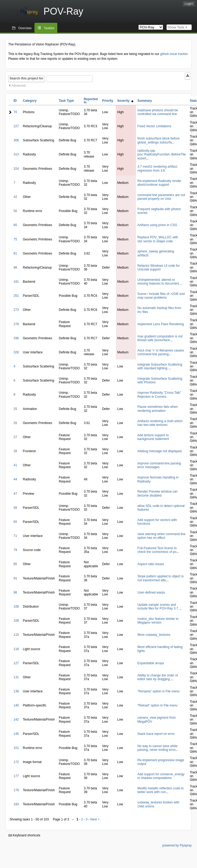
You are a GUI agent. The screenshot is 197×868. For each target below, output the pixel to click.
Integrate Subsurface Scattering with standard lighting (160, 366)
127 (16, 663)
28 (15, 451)
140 (16, 705)
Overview (25, 28)
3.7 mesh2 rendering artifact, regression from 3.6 (158, 168)
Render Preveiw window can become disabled (157, 493)
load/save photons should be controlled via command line (158, 112)
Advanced (18, 86)
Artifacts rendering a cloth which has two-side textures (160, 423)
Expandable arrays (151, 663)
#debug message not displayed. (160, 451)
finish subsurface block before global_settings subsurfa (158, 140)
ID (15, 101)
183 (16, 804)
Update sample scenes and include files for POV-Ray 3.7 (158, 607)
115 (16, 635)
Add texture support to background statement (153, 437)
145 (16, 734)
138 (16, 691)
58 (15, 508)
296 (16, 338)
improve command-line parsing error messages (159, 465)
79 (15, 550)
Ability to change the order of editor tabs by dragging (158, 677)
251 (16, 296)
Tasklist (49, 28)
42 (15, 197)
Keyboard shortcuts (24, 835)
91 (15, 578)
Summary (145, 101)
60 (15, 225)
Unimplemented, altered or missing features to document (159, 282)
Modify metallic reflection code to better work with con (160, 790)
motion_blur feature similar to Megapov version (158, 621)
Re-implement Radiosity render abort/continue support (159, 183)
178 (16, 790)
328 (16, 352)
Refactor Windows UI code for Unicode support (158, 268)
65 (15, 522)
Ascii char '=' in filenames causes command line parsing (161, 352)
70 (15, 112)
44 (15, 479)
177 (16, 776)
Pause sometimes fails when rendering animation (157, 409)
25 (15, 409)
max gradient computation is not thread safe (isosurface (160, 338)
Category (30, 101)
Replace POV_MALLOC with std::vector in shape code (158, 239)
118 (16, 649)
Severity (125, 101)
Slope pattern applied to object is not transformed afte (160, 578)
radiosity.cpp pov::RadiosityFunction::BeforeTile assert (161, 154)
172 (16, 762)
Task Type (66, 101)
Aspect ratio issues (151, 564)
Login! (189, 4)
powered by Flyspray (177, 845)
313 (16, 154)
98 (15, 268)
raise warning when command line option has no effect (161, 536)
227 (16, 126)
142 (16, 719)
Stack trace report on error (156, 734)
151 (16, 748)
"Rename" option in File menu (158, 691)
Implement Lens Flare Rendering (161, 324)
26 (15, 423)
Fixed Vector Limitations (154, 126)
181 (16, 282)
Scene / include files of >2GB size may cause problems (161, 296)
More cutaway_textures (154, 635)
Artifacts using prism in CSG (157, 225)
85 (15, 564)
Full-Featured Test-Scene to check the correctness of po (157, 550)
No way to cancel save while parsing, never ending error (157, 748)
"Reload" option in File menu (157, 705)
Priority (108, 101)
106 (16, 607)
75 (15, 239)
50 (15, 211)
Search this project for (26, 78)
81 (15, 253)
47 (15, 494)
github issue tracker (174, 54)
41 (15, 465)
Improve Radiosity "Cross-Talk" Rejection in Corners (159, 395)
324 (16, 169)
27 (15, 437)
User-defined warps (151, 592)
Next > (95, 819)
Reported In (91, 101)
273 (16, 310)
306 (16, 140)
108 (16, 621)
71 (15, 536)
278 (16, 324)
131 (16, 677)
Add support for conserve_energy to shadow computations (161, 776)
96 (15, 592)
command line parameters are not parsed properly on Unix (161, 197)
